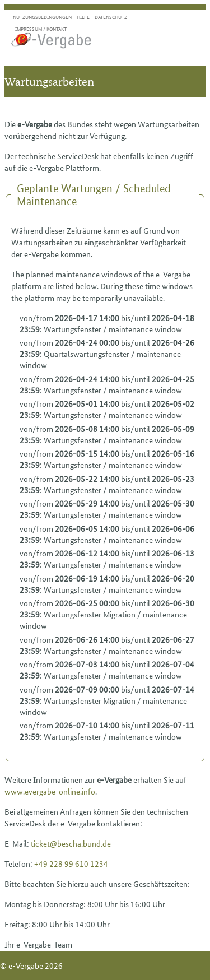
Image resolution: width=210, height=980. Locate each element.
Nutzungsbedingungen (42, 17)
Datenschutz (111, 17)
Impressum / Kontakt (41, 29)
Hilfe (83, 17)
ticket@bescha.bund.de (71, 843)
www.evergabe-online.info (50, 791)
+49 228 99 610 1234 (71, 863)
